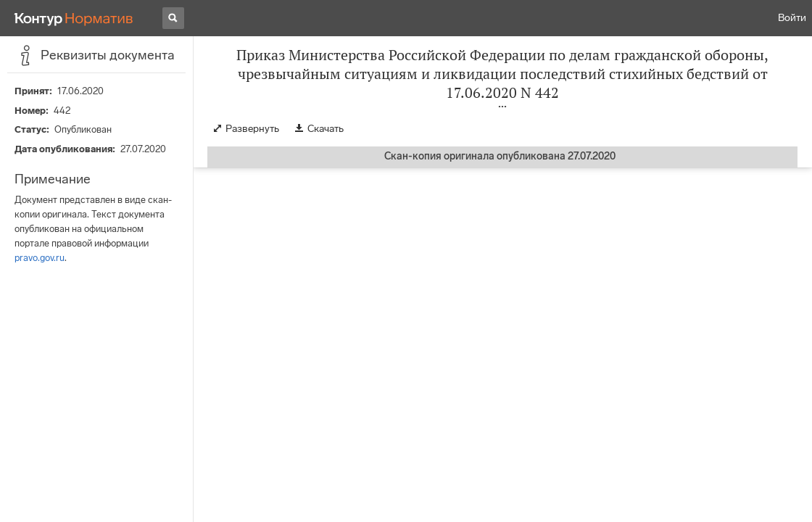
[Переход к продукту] (74, 18)
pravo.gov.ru (40, 258)
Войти (792, 18)
